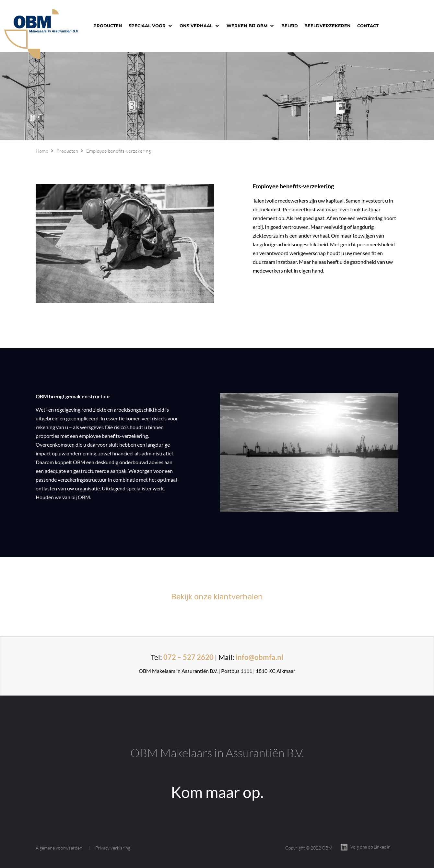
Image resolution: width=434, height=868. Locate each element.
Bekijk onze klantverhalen (217, 597)
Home (42, 151)
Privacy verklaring (113, 848)
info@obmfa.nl (259, 657)
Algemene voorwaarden (59, 848)
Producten (67, 151)
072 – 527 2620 (188, 657)
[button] (151, 26)
